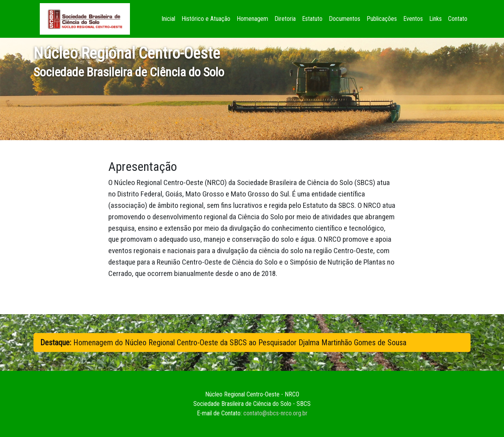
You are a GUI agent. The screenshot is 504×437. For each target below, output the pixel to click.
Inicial (170, 18)
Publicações (382, 19)
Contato (458, 19)
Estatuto (312, 19)
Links (435, 19)
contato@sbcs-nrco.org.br (275, 413)
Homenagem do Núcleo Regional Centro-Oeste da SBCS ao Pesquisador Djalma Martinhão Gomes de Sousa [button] (223, 343)
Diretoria (285, 19)
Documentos (345, 19)
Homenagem (252, 19)
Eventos (413, 19)
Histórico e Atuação (206, 19)
